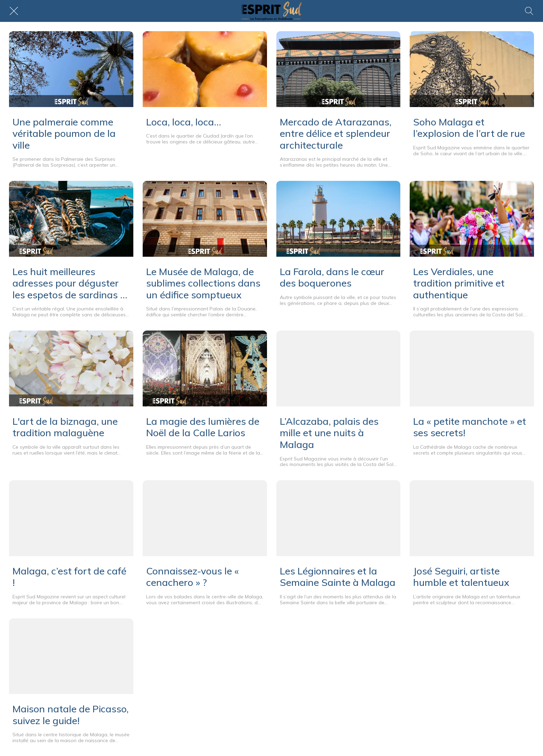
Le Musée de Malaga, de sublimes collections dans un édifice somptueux (203, 283)
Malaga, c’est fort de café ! (69, 577)
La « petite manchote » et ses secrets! (470, 427)
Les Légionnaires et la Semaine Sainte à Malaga (338, 577)
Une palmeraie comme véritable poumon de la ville (64, 134)
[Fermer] (14, 11)
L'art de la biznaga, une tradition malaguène (65, 427)
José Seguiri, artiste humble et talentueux (461, 577)
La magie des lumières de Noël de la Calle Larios (203, 427)
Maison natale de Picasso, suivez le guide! (70, 715)
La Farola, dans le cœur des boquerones (332, 277)
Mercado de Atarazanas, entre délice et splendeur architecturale (336, 134)
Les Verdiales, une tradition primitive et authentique (459, 283)
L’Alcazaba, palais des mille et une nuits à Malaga (329, 433)
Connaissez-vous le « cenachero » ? (193, 577)
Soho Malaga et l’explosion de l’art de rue (469, 128)
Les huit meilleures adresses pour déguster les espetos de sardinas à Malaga (69, 283)
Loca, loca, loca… (184, 122)
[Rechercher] (529, 11)
